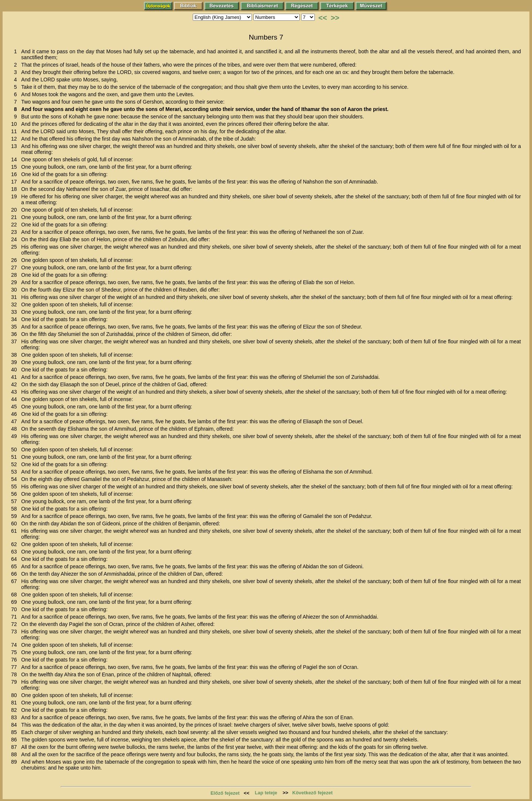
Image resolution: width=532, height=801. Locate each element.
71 (15, 617)
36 (15, 334)
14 (15, 159)
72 (15, 624)
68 (15, 595)
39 (15, 362)
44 (15, 399)
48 (15, 429)
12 (15, 139)
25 (15, 247)
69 (15, 602)
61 (15, 531)
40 (15, 370)
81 (15, 703)
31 (15, 297)
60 (15, 524)
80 (15, 695)
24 (15, 239)
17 (15, 182)
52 (15, 464)
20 (15, 210)
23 (15, 232)
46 (15, 414)
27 (15, 267)
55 (15, 487)
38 (15, 355)
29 (15, 282)
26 (15, 260)
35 (15, 327)
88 (15, 754)
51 (15, 457)
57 (15, 501)
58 (15, 509)
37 (15, 341)
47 (15, 421)
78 (15, 674)
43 (15, 392)
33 (15, 312)
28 (15, 275)
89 (15, 762)
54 (15, 479)
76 (15, 660)
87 (15, 747)
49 (15, 436)
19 (15, 196)
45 (15, 407)
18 (15, 189)
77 (15, 667)
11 (15, 131)
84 (15, 725)
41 (15, 377)
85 (15, 732)
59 (15, 516)
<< (323, 18)
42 (15, 384)
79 (15, 682)
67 (15, 581)
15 (15, 167)
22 (15, 225)
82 (15, 710)
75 (15, 652)
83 (15, 717)
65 (15, 566)
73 (15, 632)
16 (15, 174)
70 (15, 609)
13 (15, 146)
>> (335, 18)
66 (15, 574)
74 (15, 645)
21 (15, 217)
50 (15, 450)
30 (15, 290)
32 (15, 304)
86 (15, 740)
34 (15, 319)
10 (15, 124)
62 (15, 544)
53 (15, 472)
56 (15, 494)
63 (15, 552)
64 (15, 559)
